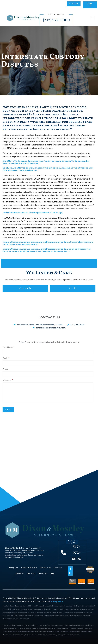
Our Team (31, 573)
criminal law (18, 557)
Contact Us (43, 573)
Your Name (8, 347)
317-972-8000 (77, 553)
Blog (52, 573)
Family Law (13, 567)
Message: (8, 379)
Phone (5, 369)
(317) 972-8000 (56, 20)
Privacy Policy (57, 601)
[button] (93, 18)
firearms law (17, 555)
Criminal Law (45, 567)
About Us (20, 573)
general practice (29, 555)
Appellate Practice (29, 567)
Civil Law (58, 567)
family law (21, 552)
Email (6, 358)
